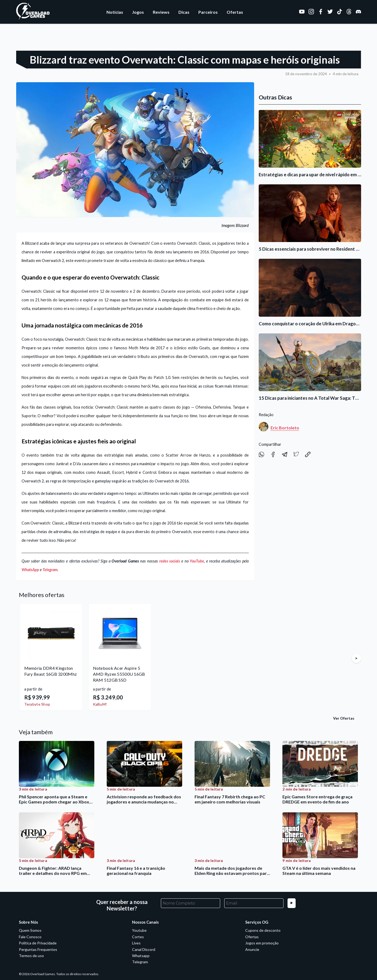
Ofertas (235, 12)
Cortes (138, 937)
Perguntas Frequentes (38, 949)
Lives (136, 943)
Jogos (138, 12)
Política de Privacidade (38, 943)
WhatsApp (30, 570)
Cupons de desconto (263, 930)
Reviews (161, 12)
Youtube (139, 930)
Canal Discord (144, 949)
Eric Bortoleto (285, 428)
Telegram (50, 570)
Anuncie (252, 949)
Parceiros (208, 12)
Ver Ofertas (344, 718)
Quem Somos (30, 930)
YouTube (197, 561)
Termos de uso (31, 956)
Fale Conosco (30, 937)
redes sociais (170, 561)
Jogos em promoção (262, 943)
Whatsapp (141, 956)
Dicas (184, 12)
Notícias (115, 12)
